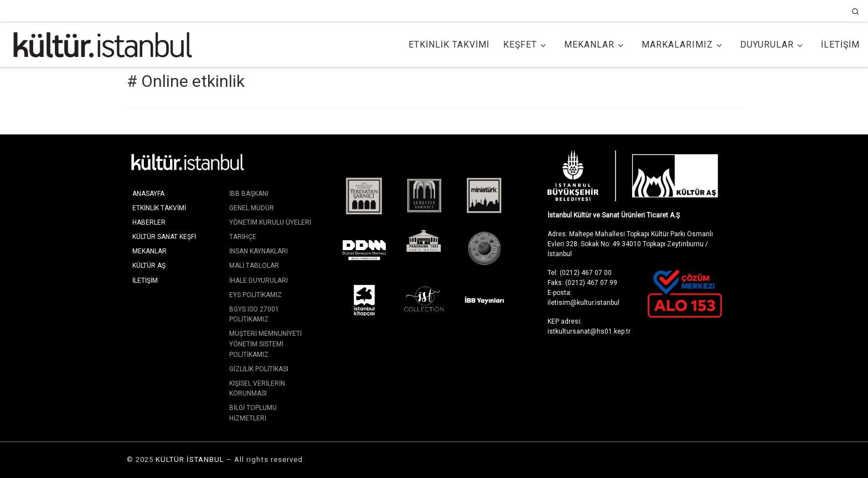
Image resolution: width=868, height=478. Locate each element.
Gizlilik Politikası (259, 369)
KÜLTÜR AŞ (149, 266)
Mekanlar (149, 251)
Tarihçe (243, 237)
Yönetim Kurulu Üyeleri (270, 222)
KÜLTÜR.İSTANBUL (190, 459)
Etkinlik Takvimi (159, 208)
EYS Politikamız (255, 295)
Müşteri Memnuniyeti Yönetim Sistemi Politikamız (265, 344)
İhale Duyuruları (259, 280)
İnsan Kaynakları (259, 251)
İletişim (145, 280)
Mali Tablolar (254, 266)
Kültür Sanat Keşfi (164, 237)
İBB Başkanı (249, 194)
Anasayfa (148, 194)
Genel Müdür (252, 208)
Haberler (149, 222)
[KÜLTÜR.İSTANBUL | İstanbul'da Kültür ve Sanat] (103, 44)
